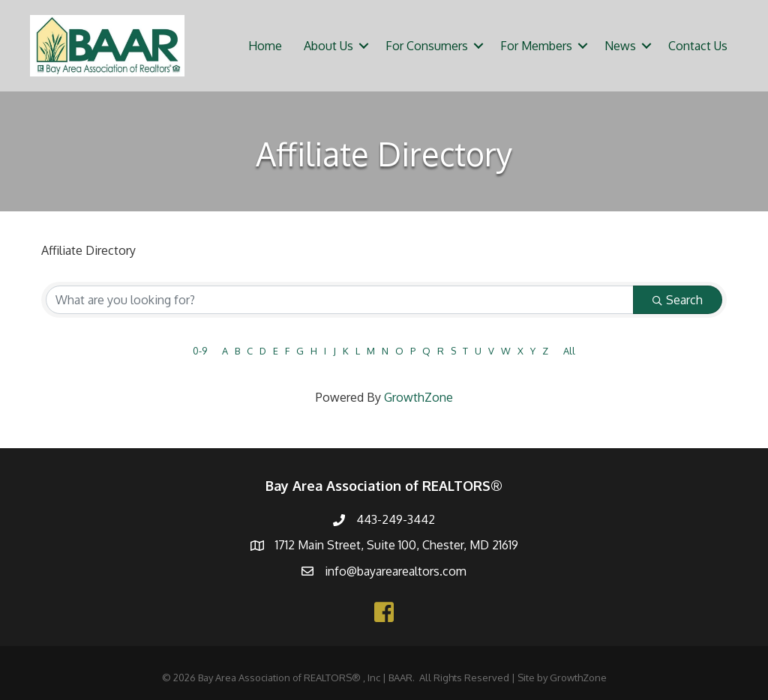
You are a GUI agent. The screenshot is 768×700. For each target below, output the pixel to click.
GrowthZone (418, 397)
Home (265, 46)
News (620, 46)
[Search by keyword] (340, 300)
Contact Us (698, 46)
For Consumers (427, 46)
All (569, 351)
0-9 (200, 351)
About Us (328, 46)
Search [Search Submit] (678, 300)
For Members (536, 46)
